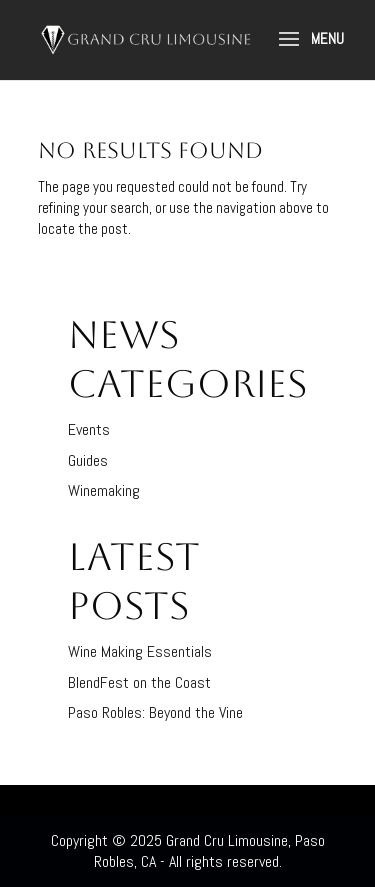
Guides (88, 460)
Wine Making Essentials (140, 651)
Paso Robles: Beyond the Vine (155, 712)
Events (89, 429)
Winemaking (104, 490)
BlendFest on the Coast (139, 682)
